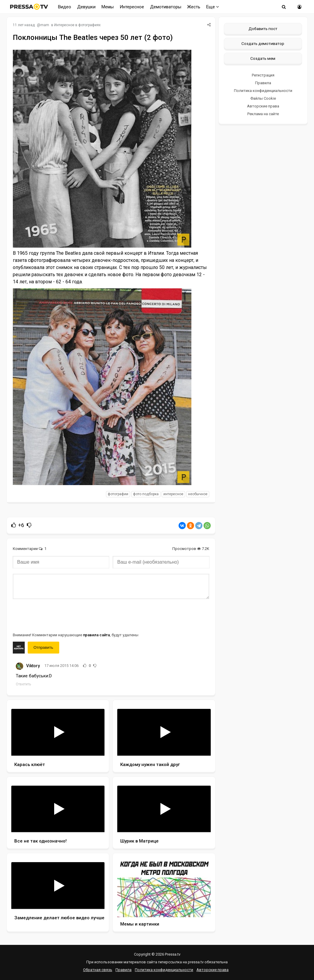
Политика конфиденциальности (263, 91)
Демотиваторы (166, 7)
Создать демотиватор (263, 43)
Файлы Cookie (263, 98)
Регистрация (263, 75)
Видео (65, 7)
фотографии (118, 494)
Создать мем (263, 58)
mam (45, 25)
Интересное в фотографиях (77, 25)
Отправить (43, 647)
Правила (263, 83)
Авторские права (263, 106)
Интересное (132, 7)
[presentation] (58, 615)
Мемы (108, 7)
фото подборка (146, 494)
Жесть (194, 7)
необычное (198, 494)
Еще (213, 7)
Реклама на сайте (263, 114)
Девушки (86, 7)
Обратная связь (98, 970)
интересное (173, 494)
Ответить (23, 684)
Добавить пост (263, 29)
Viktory (33, 666)
